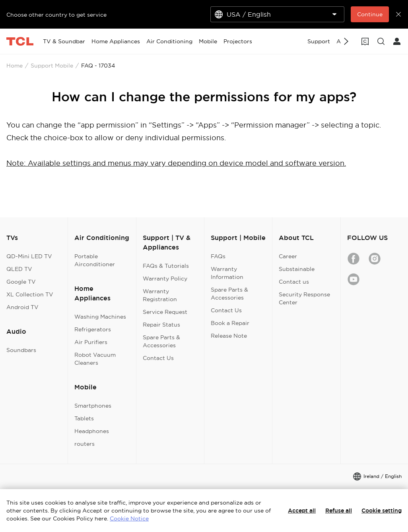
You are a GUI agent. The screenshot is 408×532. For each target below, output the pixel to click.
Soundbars (21, 350)
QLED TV (19, 269)
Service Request (165, 312)
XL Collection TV (30, 294)
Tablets (84, 418)
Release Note (229, 336)
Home (15, 66)
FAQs (218, 256)
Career (288, 256)
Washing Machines (100, 317)
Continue (370, 14)
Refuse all (339, 511)
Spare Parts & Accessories (161, 341)
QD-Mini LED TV (29, 256)
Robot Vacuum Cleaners (95, 359)
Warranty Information (227, 273)
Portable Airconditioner (95, 260)
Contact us (294, 282)
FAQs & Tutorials (166, 266)
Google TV (21, 282)
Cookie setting (382, 511)
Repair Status (161, 325)
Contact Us (158, 358)
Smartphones (93, 406)
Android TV (22, 307)
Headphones (92, 431)
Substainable (297, 269)
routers (85, 444)
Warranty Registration (160, 295)
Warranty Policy (165, 279)
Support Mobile (52, 66)
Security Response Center (304, 298)
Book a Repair (230, 323)
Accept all (302, 511)
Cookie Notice (129, 518)
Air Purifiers (91, 342)
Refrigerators (93, 329)
